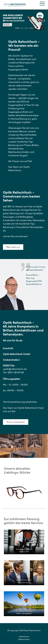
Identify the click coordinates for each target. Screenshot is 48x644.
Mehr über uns (13, 247)
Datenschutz (24, 639)
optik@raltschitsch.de (15, 369)
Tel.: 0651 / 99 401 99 (13, 373)
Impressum (24, 637)
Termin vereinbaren (16, 422)
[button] (4, 21)
